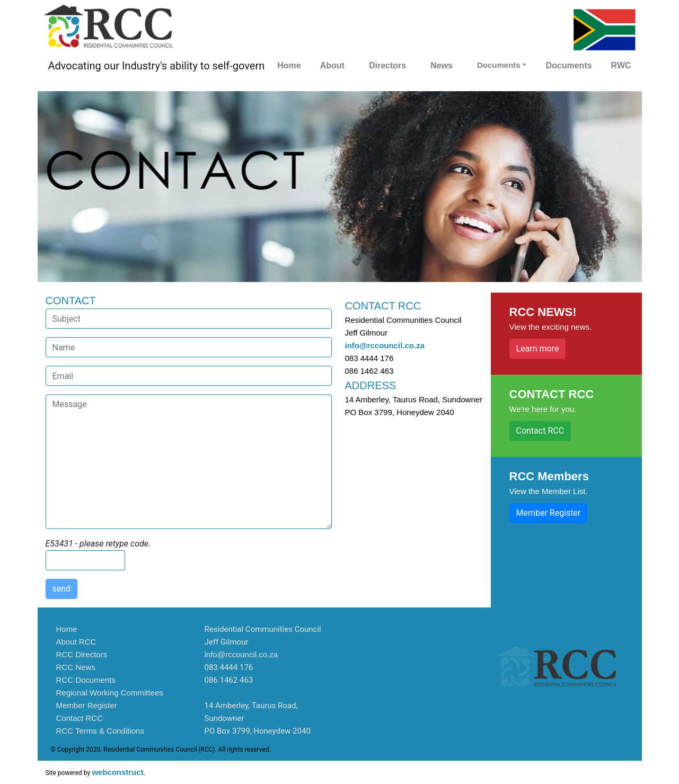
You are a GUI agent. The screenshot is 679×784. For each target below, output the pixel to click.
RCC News (76, 667)
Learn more (538, 349)
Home (289, 65)
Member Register (549, 513)
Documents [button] (499, 65)
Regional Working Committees (110, 693)
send (62, 589)
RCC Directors (82, 654)
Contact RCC (540, 431)
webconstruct (118, 772)
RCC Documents (86, 680)
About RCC (76, 642)
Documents (568, 65)
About (332, 65)
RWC (621, 65)
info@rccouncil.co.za (385, 345)
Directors (387, 65)
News (442, 65)
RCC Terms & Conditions (100, 731)
